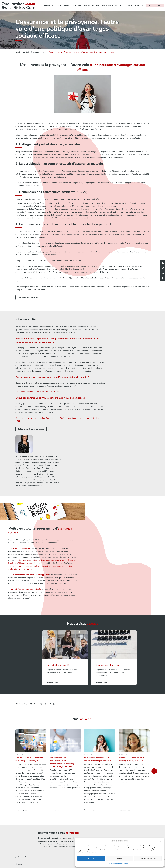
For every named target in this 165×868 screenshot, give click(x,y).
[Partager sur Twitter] (46, 635)
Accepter (91, 858)
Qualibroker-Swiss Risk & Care (28, 52)
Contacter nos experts (28, 298)
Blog (122, 5)
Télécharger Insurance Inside (31, 429)
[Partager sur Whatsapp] (54, 635)
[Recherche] (154, 5)
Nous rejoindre (109, 5)
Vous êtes (80, 835)
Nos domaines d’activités (69, 5)
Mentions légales (118, 835)
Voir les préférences (148, 858)
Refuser (120, 858)
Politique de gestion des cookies (118, 864)
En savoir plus (21, 741)
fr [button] (160, 5)
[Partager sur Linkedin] (50, 635)
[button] (160, 841)
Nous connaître (91, 5)
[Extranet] (150, 5)
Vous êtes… (49, 5)
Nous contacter (135, 5)
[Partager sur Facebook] (41, 635)
